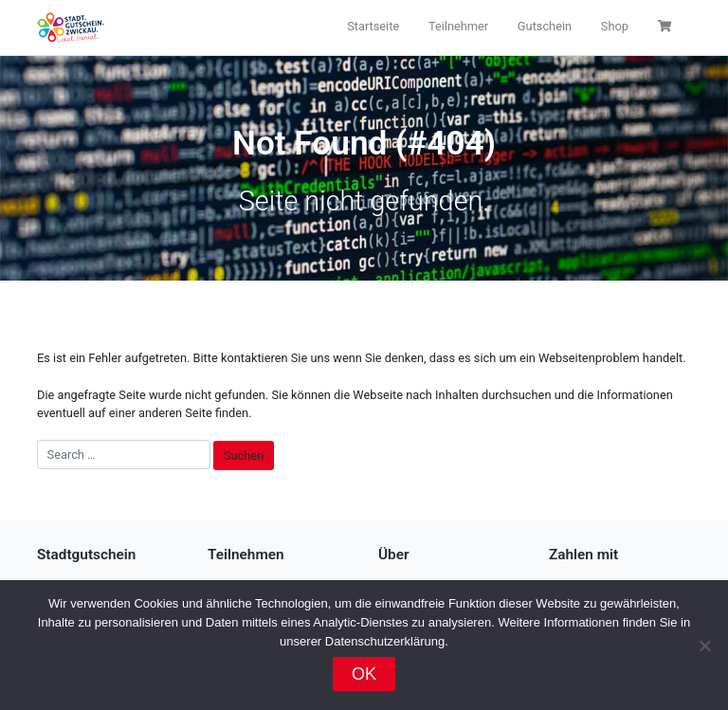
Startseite (373, 26)
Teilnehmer (458, 26)
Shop (615, 26)
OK (364, 674)
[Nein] (704, 646)
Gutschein (545, 26)
